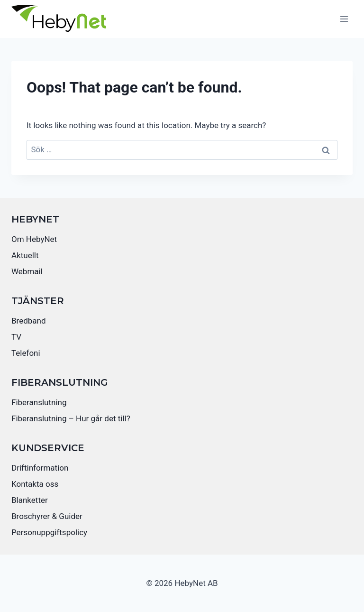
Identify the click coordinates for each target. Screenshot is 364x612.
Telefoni (26, 353)
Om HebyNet (34, 239)
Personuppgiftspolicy (49, 532)
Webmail (27, 271)
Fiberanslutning (39, 402)
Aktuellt (25, 255)
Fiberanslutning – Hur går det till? (71, 418)
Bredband (29, 321)
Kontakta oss (35, 484)
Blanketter (30, 500)
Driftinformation (40, 468)
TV (16, 337)
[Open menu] (344, 19)
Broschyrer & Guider (47, 516)
